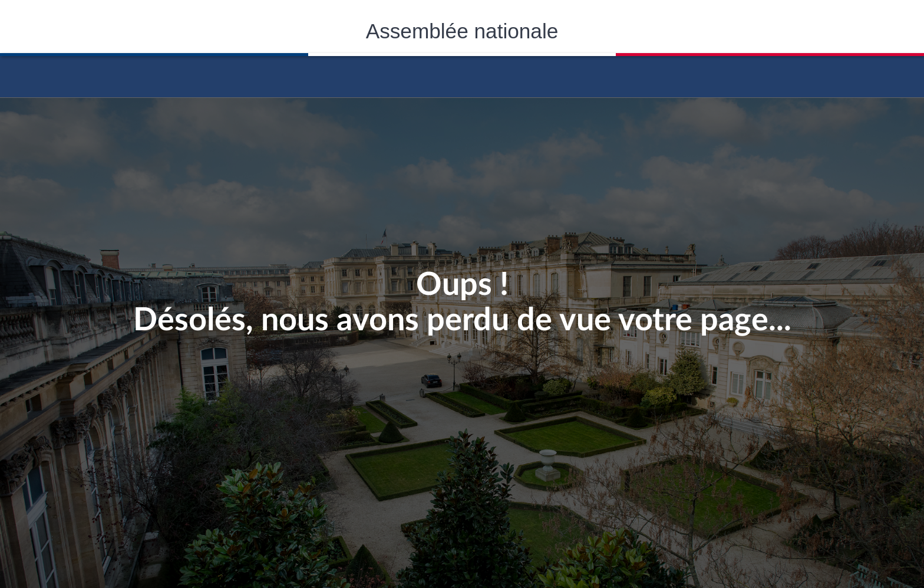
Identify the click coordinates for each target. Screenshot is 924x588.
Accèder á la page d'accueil (462, 73)
